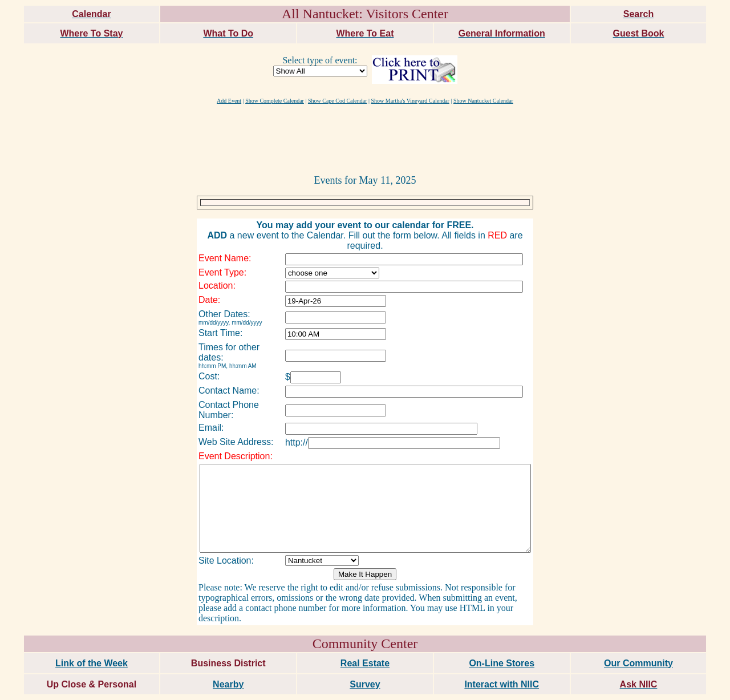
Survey (365, 662)
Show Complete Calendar (275, 101)
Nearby (228, 662)
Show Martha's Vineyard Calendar (410, 101)
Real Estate (365, 641)
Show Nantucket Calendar (483, 101)
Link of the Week (92, 641)
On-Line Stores (502, 641)
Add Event (229, 101)
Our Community (638, 641)
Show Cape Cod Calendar (338, 101)
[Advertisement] (365, 139)
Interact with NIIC (502, 662)
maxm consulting (697, 687)
